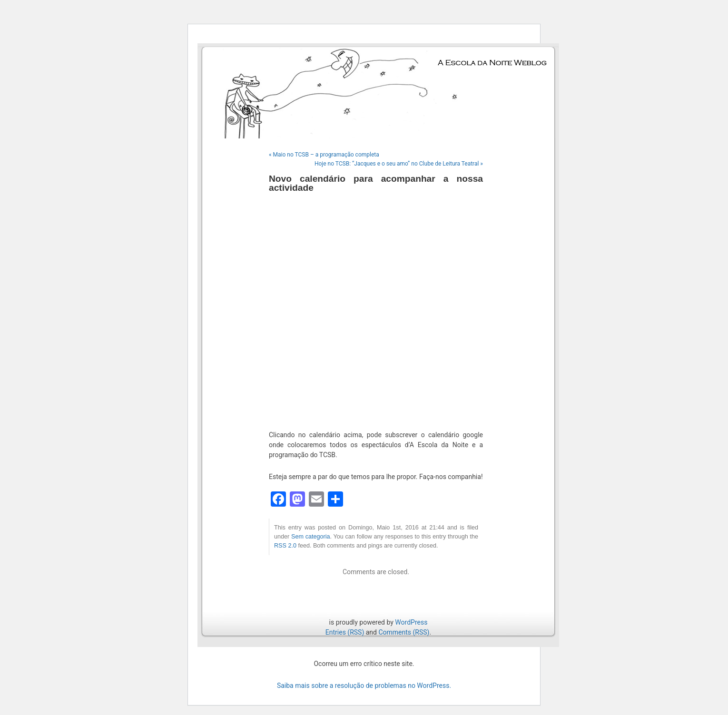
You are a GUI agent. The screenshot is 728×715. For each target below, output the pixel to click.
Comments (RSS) (404, 632)
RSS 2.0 (285, 546)
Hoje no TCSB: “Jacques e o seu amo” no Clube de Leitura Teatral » (399, 164)
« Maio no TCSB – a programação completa (324, 155)
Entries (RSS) (345, 632)
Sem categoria (310, 537)
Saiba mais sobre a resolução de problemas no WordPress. (364, 686)
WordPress (411, 622)
